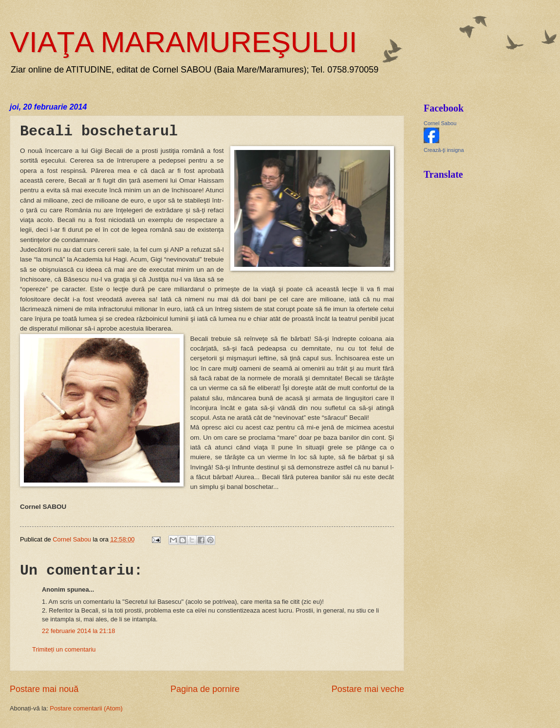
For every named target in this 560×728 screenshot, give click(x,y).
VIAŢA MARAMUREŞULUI (183, 42)
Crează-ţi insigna (444, 150)
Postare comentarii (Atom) (86, 708)
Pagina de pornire (205, 689)
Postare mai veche (368, 689)
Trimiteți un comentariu (64, 649)
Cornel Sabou (440, 123)
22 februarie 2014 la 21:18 (78, 631)
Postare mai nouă (44, 689)
